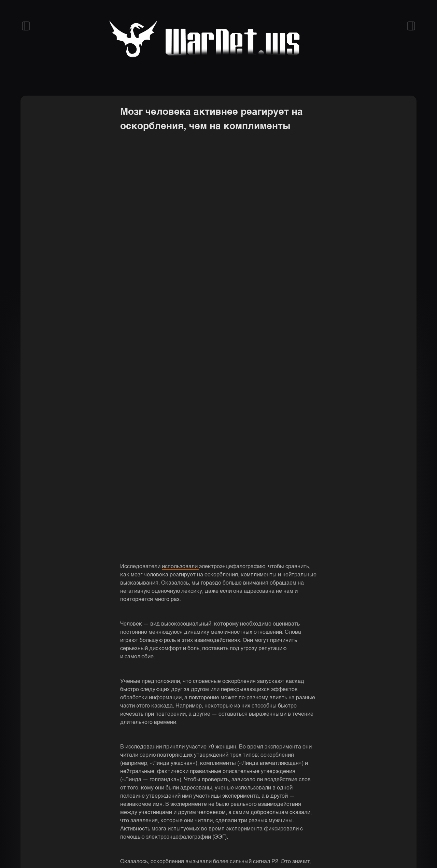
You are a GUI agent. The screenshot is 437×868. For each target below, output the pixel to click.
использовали (180, 567)
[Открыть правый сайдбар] (411, 26)
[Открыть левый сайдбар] (26, 26)
